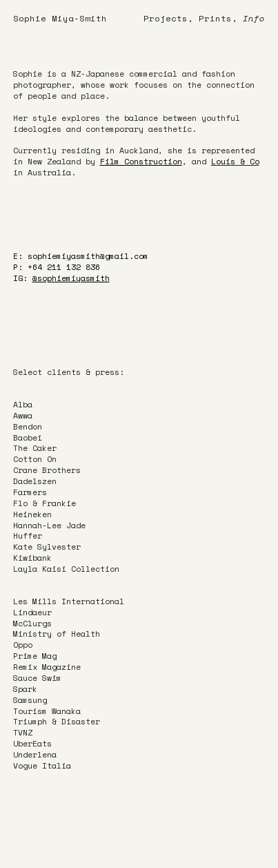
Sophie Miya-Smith (60, 18)
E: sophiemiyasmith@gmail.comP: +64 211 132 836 (81, 261)
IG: (61, 278)
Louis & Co (235, 161)
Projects (166, 18)
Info (254, 18)
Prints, (218, 18)
